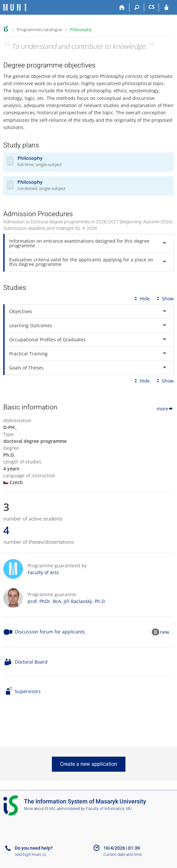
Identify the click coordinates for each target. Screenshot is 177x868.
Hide (141, 299)
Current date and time (122, 855)
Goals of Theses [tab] (26, 368)
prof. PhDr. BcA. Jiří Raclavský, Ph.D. (67, 601)
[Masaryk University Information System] (15, 7)
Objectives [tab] (21, 311)
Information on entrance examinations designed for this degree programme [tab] (79, 243)
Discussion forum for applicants (50, 632)
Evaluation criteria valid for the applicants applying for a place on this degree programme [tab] (81, 262)
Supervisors (28, 691)
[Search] (137, 8)
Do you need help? (34, 848)
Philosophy (81, 29)
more (165, 409)
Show (165, 299)
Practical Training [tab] (28, 354)
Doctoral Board (31, 662)
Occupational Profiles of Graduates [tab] (47, 340)
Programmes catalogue (39, 29)
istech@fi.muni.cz (30, 855)
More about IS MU (40, 809)
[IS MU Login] (166, 8)
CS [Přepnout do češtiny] (152, 7)
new (165, 632)
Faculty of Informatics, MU (109, 809)
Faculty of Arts (43, 572)
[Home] (122, 8)
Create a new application (89, 764)
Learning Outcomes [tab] (31, 325)
